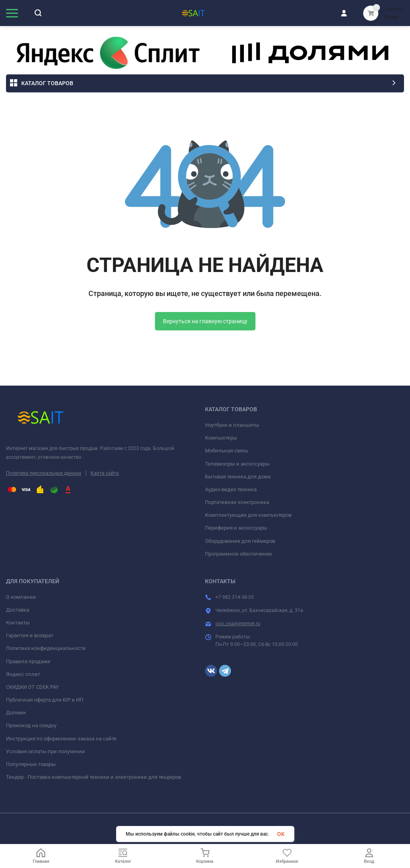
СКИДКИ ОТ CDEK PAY (32, 687)
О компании (21, 597)
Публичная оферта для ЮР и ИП (45, 700)
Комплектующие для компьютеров (248, 515)
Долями (16, 713)
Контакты (18, 623)
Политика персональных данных (44, 473)
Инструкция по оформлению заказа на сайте (61, 739)
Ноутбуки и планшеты (232, 425)
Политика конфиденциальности (46, 648)
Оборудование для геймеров (240, 541)
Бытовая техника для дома (238, 477)
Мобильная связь (227, 451)
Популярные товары (31, 764)
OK (281, 834)
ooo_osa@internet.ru (238, 624)
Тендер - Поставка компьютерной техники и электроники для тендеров (93, 777)
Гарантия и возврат (30, 635)
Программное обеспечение (238, 554)
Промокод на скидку (31, 725)
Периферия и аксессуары (236, 528)
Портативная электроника (237, 502)
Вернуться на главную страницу (205, 321)
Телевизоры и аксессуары (237, 464)
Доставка (18, 610)
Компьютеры (221, 438)
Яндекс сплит (23, 674)
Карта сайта (105, 473)
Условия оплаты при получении (45, 751)
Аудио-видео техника (231, 489)
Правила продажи (28, 661)
